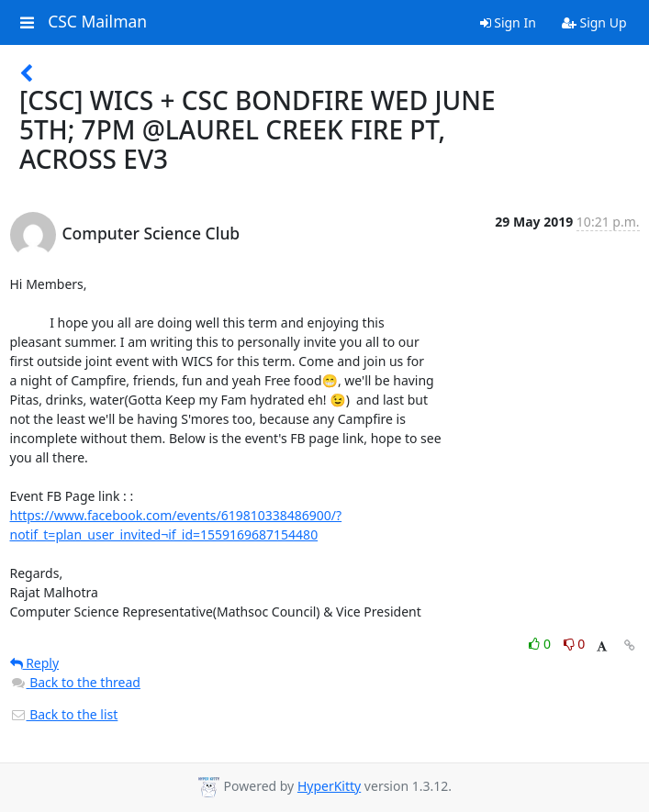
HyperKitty (329, 786)
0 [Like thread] (541, 644)
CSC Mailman (97, 22)
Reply (35, 663)
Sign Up (594, 22)
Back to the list (64, 714)
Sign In (508, 22)
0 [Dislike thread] (575, 644)
